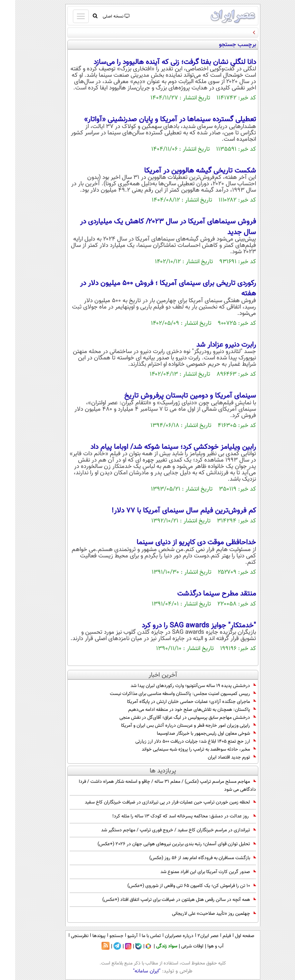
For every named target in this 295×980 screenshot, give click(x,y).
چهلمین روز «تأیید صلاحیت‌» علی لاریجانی (199, 914)
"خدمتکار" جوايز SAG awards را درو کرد (184, 626)
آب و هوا (200, 946)
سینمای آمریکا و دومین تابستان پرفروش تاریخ (175, 396)
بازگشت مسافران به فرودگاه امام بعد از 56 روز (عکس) (188, 858)
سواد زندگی (151, 946)
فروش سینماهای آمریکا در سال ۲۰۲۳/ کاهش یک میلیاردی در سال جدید (153, 227)
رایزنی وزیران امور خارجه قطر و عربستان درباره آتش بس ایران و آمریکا (173, 726)
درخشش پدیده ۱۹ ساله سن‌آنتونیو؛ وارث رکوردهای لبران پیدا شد (178, 686)
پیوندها (84, 936)
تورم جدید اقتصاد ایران (217, 757)
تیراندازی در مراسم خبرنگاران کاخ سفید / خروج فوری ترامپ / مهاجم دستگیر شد (163, 830)
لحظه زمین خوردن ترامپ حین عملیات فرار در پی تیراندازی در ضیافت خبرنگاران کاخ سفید (155, 802)
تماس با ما (136, 936)
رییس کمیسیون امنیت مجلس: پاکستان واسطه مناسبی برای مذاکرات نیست (168, 694)
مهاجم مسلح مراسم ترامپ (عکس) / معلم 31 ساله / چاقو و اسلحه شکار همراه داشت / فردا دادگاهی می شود (152, 786)
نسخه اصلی (101, 16)
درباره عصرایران (164, 936)
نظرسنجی (64, 936)
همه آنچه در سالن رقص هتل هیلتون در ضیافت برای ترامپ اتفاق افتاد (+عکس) (164, 900)
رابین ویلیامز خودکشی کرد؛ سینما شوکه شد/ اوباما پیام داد (158, 447)
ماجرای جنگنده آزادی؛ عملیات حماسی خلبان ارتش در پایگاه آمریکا (176, 702)
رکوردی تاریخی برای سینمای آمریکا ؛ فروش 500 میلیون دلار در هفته (153, 289)
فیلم (212, 936)
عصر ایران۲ (193, 936)
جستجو (101, 936)
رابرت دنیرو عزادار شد (210, 345)
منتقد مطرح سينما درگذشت (201, 594)
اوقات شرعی (177, 946)
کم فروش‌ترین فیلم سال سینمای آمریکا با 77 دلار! (169, 511)
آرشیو (117, 936)
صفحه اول (230, 936)
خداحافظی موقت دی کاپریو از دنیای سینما (181, 543)
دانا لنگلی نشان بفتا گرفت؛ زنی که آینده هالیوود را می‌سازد (160, 62)
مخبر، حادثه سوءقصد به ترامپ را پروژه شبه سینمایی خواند (184, 749)
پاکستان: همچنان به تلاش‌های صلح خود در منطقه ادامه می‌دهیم (177, 710)
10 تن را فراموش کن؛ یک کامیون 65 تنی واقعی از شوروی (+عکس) (177, 886)
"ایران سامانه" (132, 971)
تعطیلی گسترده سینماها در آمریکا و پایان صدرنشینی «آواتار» (155, 120)
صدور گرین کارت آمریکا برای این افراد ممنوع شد (193, 872)
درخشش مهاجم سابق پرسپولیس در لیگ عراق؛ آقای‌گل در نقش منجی (173, 718)
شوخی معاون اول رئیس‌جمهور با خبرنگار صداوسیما (191, 734)
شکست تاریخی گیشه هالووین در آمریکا (185, 171)
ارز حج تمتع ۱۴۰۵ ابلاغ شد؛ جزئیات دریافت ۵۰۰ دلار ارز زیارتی (181, 741)
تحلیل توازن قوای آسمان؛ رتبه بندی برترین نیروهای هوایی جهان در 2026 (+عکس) (162, 844)
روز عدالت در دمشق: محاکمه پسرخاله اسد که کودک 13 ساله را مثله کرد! (168, 816)
